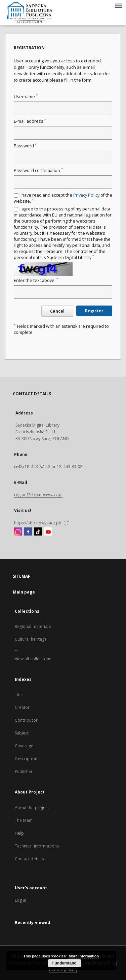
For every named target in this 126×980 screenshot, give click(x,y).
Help (19, 833)
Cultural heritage (31, 639)
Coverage (24, 746)
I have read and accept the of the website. (63, 198)
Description (26, 759)
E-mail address (30, 121)
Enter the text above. (36, 280)
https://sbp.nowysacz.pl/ (41, 523)
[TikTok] (38, 532)
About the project (32, 808)
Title (19, 695)
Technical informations (37, 846)
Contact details (29, 859)
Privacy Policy (86, 195)
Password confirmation (38, 170)
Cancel (57, 311)
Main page (24, 592)
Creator (22, 707)
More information (84, 956)
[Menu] (118, 5)
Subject (22, 733)
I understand (65, 963)
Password (25, 146)
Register (94, 311)
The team (24, 820)
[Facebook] (28, 532)
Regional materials (33, 626)
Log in (21, 900)
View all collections (33, 659)
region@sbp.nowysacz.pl (38, 495)
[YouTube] (48, 532)
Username (26, 97)
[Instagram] (18, 532)
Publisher (24, 771)
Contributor (26, 720)
